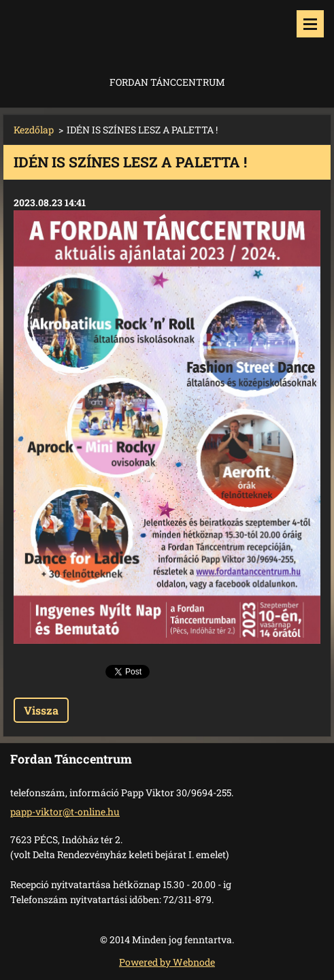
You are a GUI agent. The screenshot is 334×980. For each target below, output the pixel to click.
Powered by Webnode (167, 962)
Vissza (41, 710)
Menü (310, 24)
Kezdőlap (34, 130)
